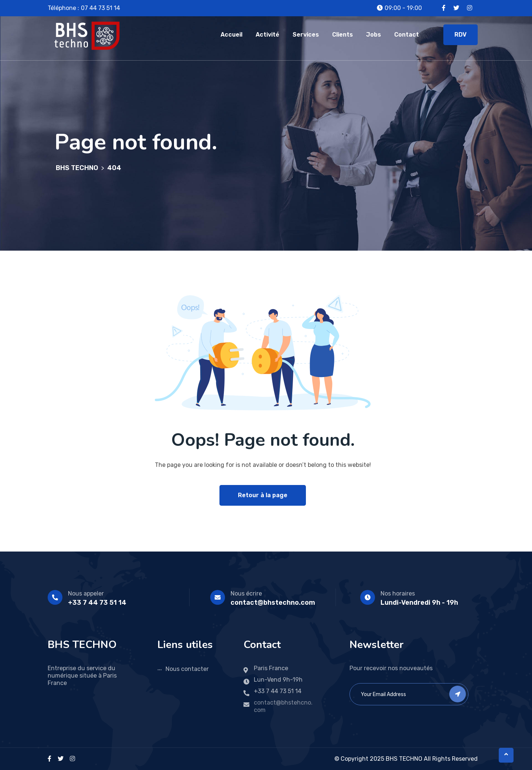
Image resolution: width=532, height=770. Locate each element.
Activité (267, 35)
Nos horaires (398, 593)
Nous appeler (86, 593)
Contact (407, 35)
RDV (461, 35)
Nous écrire (246, 593)
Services (306, 35)
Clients (342, 35)
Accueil (231, 35)
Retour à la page (263, 495)
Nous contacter (187, 669)
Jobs (374, 35)
